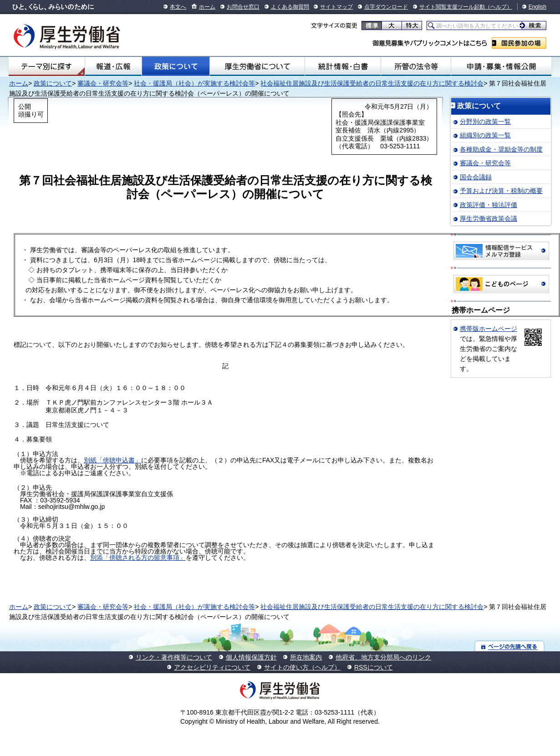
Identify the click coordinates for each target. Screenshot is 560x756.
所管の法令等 (416, 66)
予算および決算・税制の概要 (501, 191)
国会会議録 (476, 177)
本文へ (178, 7)
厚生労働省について (257, 66)
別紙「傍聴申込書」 (112, 460)
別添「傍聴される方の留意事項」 (138, 558)
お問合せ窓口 (243, 7)
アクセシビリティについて (212, 667)
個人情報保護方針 (251, 657)
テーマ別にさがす (46, 66)
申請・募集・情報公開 (501, 66)
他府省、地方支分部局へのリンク (383, 657)
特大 (412, 25)
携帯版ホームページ (489, 329)
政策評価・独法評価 (489, 205)
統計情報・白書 (343, 66)
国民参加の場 (519, 43)
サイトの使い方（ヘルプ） (302, 667)
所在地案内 (306, 657)
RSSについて (374, 667)
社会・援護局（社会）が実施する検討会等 (194, 83)
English (537, 7)
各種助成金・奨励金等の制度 (501, 149)
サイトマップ (336, 7)
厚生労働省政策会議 (489, 218)
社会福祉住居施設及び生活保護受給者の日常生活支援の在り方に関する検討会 (372, 83)
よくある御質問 (290, 7)
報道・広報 (113, 66)
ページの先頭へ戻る (510, 646)
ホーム (207, 7)
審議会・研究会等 (103, 83)
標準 (372, 25)
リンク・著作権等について (174, 657)
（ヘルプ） (499, 7)
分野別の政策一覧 (485, 122)
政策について (176, 66)
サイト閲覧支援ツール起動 (452, 7)
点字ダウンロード (386, 7)
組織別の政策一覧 (485, 135)
